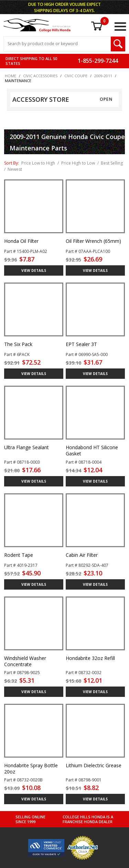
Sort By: (12, 163)
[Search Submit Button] (118, 44)
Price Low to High (38, 163)
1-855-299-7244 (98, 61)
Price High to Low (78, 163)
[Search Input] (57, 44)
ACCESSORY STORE (41, 99)
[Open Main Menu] (120, 27)
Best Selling (112, 163)
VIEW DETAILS (34, 270)
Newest (15, 169)
